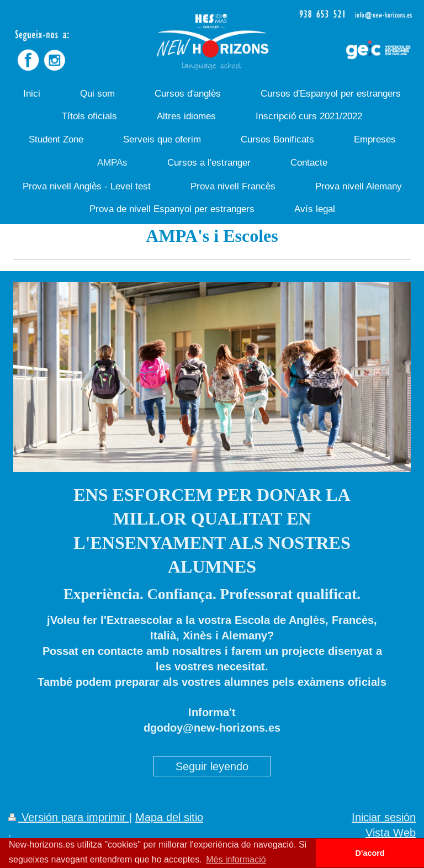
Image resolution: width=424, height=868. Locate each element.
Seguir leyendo (212, 766)
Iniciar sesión (384, 817)
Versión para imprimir (69, 817)
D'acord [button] (370, 853)
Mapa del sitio (169, 817)
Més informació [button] (236, 859)
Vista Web (391, 832)
